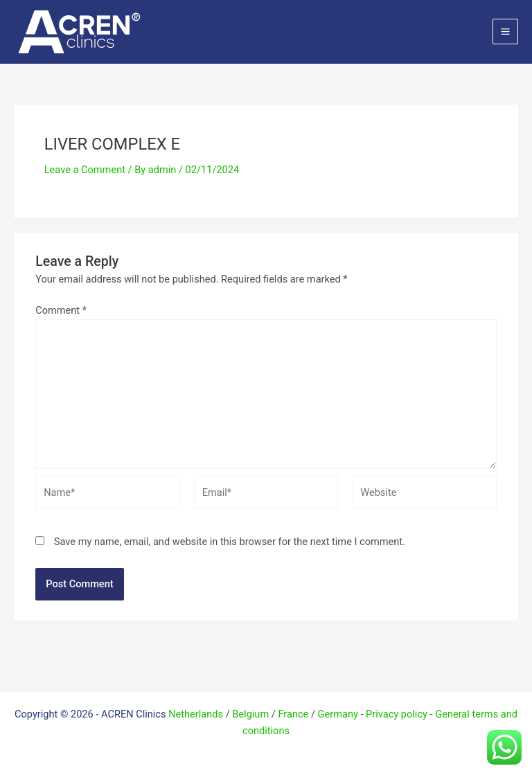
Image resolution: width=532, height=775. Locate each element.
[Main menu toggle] (505, 32)
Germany (338, 714)
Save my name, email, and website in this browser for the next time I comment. (230, 542)
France (293, 714)
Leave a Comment (85, 170)
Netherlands (196, 714)
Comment (61, 310)
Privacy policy (397, 714)
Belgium (250, 714)
